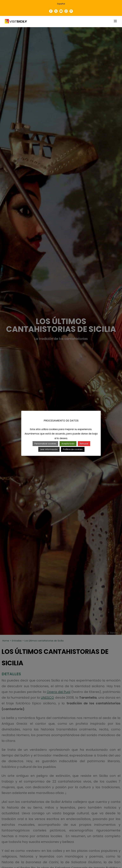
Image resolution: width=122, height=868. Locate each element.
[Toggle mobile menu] (116, 21)
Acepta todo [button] (68, 444)
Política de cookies (73, 449)
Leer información (49, 449)
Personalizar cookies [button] (45, 444)
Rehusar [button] (84, 444)
